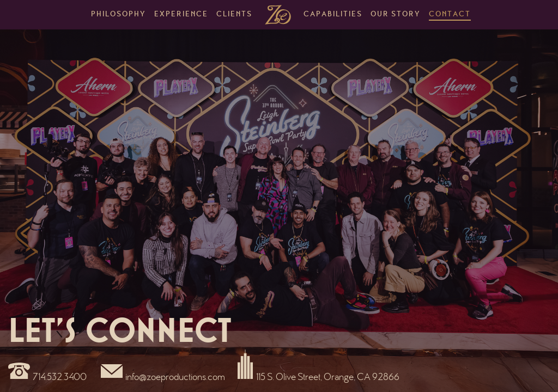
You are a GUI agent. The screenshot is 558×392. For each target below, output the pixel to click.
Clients (234, 15)
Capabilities (333, 15)
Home (278, 15)
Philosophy (119, 15)
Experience (181, 15)
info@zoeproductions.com (175, 378)
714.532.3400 (60, 378)
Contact (450, 15)
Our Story (396, 15)
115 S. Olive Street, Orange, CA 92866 (328, 378)
